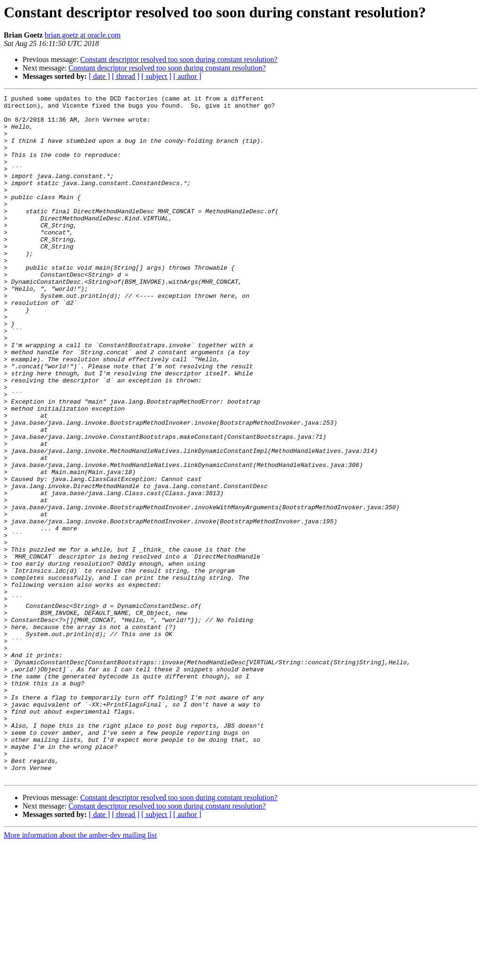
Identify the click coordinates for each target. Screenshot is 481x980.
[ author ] (187, 76)
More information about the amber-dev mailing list (80, 972)
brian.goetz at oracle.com (83, 35)
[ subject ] (156, 76)
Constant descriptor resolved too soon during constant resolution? (179, 59)
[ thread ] (126, 76)
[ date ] (99, 76)
